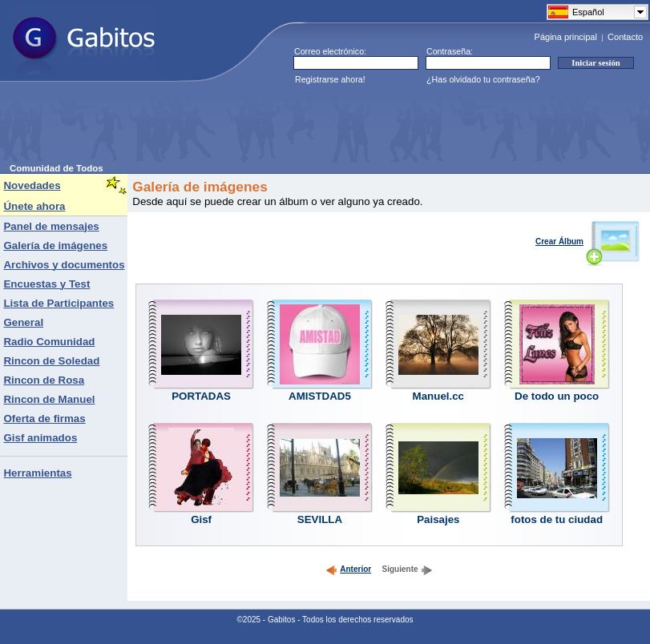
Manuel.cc (438, 396)
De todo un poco (557, 396)
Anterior (348, 569)
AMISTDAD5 (320, 396)
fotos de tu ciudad (557, 519)
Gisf (201, 519)
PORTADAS (201, 396)
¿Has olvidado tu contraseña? (483, 79)
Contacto (625, 37)
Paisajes (438, 519)
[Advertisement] (301, 127)
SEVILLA (320, 519)
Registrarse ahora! (330, 79)
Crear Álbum (588, 241)
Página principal (566, 37)
